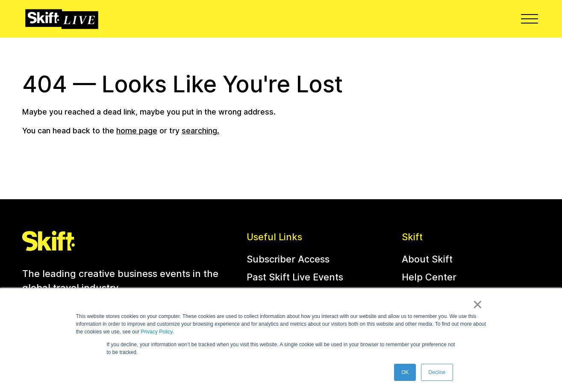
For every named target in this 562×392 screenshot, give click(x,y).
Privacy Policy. (157, 332)
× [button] (478, 304)
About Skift (427, 259)
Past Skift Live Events (295, 277)
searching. (200, 131)
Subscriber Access (288, 259)
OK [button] (405, 372)
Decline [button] (437, 372)
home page (137, 131)
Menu (530, 19)
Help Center (429, 277)
